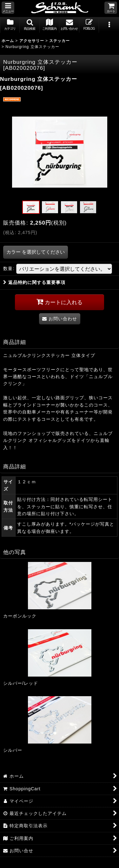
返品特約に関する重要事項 (34, 282)
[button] (8, 8)
